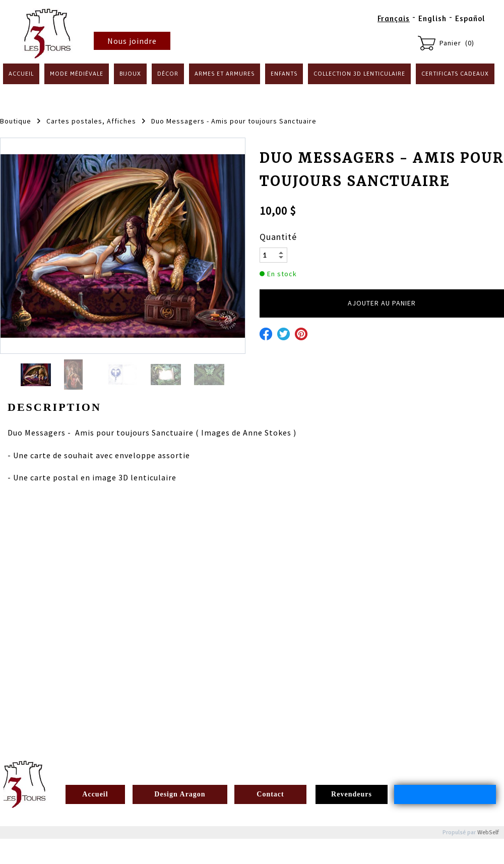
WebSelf (488, 832)
